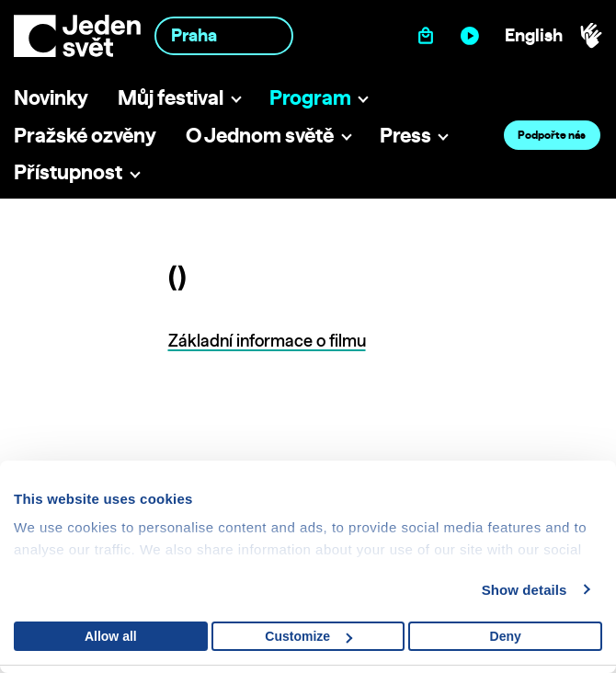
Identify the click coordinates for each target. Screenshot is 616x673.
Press (405, 135)
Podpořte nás (552, 135)
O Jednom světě (260, 135)
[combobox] (224, 35)
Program (310, 97)
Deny (506, 636)
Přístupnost (68, 171)
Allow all (111, 636)
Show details (525, 590)
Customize (308, 636)
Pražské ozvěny (85, 135)
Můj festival (171, 97)
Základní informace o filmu (267, 341)
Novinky (51, 97)
